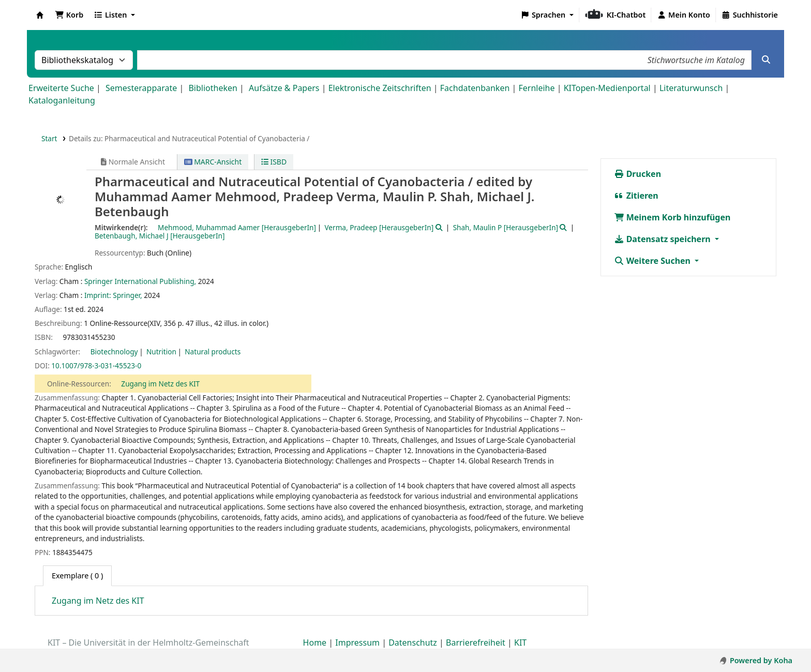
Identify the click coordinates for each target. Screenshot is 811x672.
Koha (40, 15)
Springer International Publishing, (140, 281)
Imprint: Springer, (113, 295)
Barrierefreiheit (476, 643)
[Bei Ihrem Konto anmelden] (684, 15)
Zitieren (636, 196)
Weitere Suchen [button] (654, 261)
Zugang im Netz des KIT (160, 384)
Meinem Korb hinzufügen (672, 217)
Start (49, 138)
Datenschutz (413, 643)
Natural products (213, 352)
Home (315, 643)
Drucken (638, 174)
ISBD (274, 162)
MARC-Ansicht (213, 162)
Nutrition (161, 352)
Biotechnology (114, 352)
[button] (69, 15)
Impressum (357, 643)
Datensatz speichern (663, 239)
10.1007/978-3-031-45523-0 (96, 365)
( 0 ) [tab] (77, 576)
